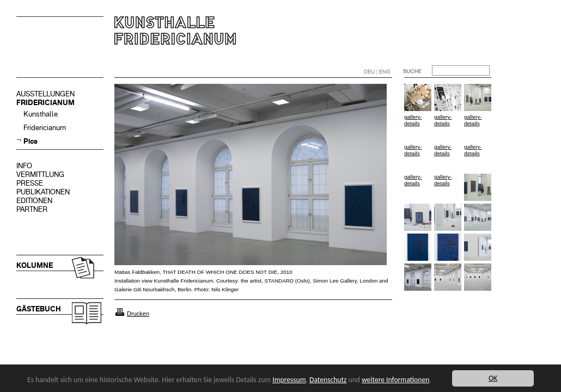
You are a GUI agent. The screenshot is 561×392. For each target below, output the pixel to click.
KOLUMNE (35, 265)
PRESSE (30, 183)
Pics (31, 141)
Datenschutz (328, 380)
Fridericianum (45, 128)
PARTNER (32, 209)
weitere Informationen (395, 380)
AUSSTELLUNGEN (45, 94)
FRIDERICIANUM (45, 103)
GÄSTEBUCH (39, 309)
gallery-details (413, 120)
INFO (24, 166)
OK (493, 378)
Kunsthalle (41, 114)
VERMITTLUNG (40, 174)
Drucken (138, 314)
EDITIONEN (34, 201)
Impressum (289, 380)
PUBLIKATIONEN (43, 192)
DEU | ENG (377, 72)
